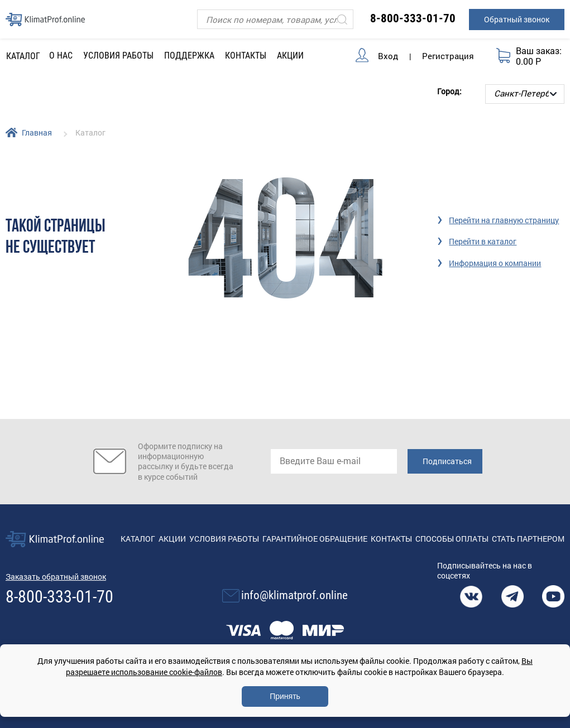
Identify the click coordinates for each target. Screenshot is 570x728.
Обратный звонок (517, 19)
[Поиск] (275, 19)
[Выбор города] (525, 94)
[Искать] (342, 19)
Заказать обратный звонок (56, 577)
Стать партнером (528, 539)
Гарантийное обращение (315, 539)
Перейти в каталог (483, 241)
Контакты (246, 56)
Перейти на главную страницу (504, 220)
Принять (285, 696)
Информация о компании (495, 263)
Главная (37, 132)
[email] (334, 461)
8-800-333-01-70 (413, 18)
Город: (449, 91)
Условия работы (118, 56)
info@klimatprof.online (294, 595)
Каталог (138, 539)
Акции (290, 56)
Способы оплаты (452, 539)
